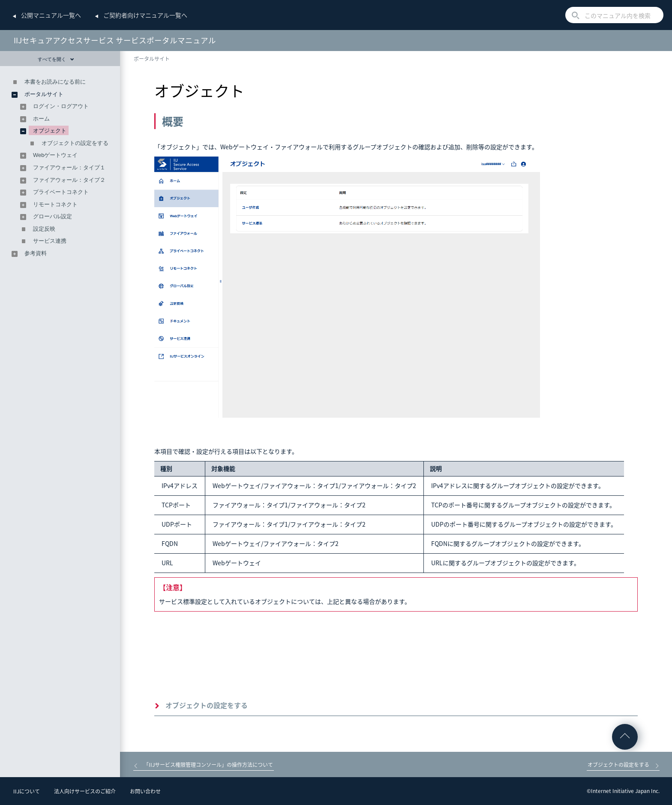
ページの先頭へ (625, 737)
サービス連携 (50, 241)
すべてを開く (56, 59)
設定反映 (44, 229)
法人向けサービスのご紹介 (85, 791)
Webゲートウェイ (55, 155)
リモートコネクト (55, 204)
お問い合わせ (145, 791)
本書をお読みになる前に (55, 82)
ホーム (41, 119)
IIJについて (27, 791)
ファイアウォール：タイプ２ (69, 180)
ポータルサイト (152, 59)
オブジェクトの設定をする (207, 705)
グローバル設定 (52, 216)
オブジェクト (50, 131)
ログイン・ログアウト (61, 106)
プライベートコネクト (61, 192)
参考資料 (36, 253)
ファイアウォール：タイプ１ (69, 167)
